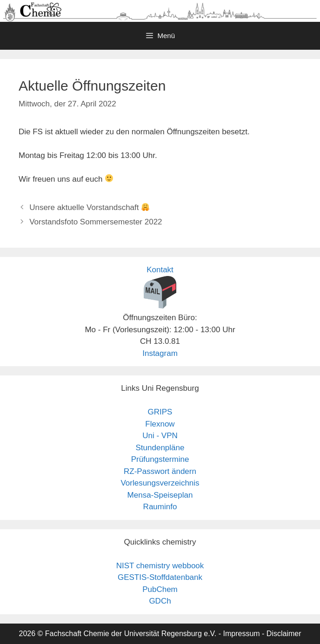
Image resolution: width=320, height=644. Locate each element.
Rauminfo (160, 507)
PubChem (160, 589)
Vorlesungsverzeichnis (160, 483)
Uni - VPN (160, 436)
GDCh (160, 601)
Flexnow (160, 424)
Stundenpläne (160, 448)
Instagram (160, 353)
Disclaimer (284, 634)
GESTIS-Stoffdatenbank (160, 577)
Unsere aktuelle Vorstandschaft (89, 207)
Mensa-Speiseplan (160, 495)
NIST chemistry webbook (160, 566)
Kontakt (160, 270)
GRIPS (160, 412)
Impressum (241, 634)
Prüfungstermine (160, 459)
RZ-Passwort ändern (160, 471)
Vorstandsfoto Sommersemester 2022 (96, 222)
